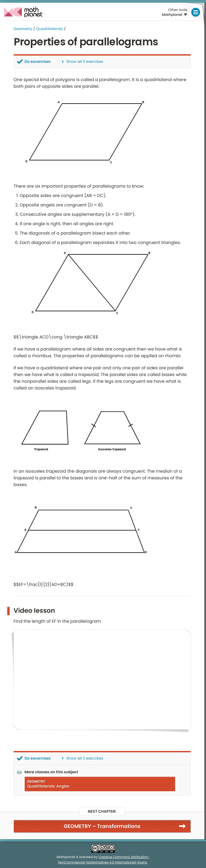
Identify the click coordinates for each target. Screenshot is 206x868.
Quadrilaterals (50, 29)
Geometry (23, 29)
